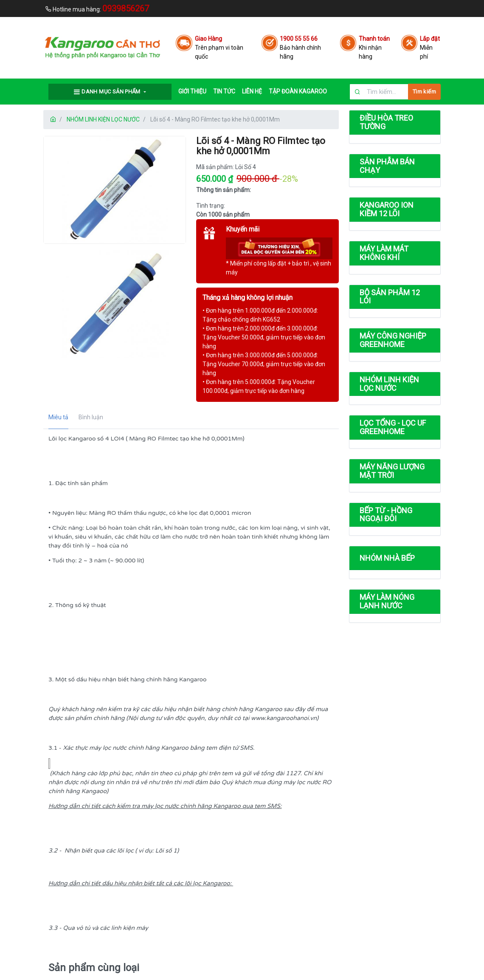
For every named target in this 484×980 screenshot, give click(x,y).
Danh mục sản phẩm (108, 92)
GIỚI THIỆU (192, 91)
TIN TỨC (224, 91)
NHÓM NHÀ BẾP (387, 558)
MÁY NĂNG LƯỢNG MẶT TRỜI (392, 471)
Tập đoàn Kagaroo (298, 91)
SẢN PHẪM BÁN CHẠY (387, 166)
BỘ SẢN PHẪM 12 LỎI (390, 297)
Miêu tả (58, 417)
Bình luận (91, 417)
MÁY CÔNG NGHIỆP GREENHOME (393, 340)
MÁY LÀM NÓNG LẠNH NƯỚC (387, 601)
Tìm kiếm (424, 92)
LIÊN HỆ (252, 91)
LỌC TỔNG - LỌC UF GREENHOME (393, 427)
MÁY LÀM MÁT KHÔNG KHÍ (384, 253)
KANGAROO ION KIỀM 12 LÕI (387, 209)
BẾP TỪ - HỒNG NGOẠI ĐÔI (386, 515)
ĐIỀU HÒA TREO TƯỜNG (386, 122)
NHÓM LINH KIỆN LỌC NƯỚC (103, 119)
